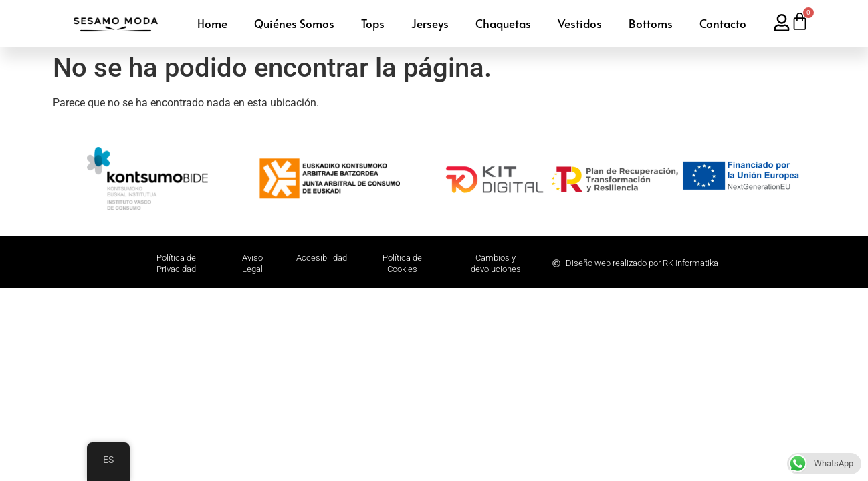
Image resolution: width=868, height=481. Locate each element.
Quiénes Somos (294, 23)
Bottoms (651, 23)
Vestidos (580, 23)
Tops (373, 23)
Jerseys (430, 23)
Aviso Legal (252, 263)
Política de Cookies (402, 263)
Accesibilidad (322, 258)
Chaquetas (503, 23)
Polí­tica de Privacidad (176, 263)
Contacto (723, 23)
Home (212, 23)
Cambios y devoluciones (496, 263)
